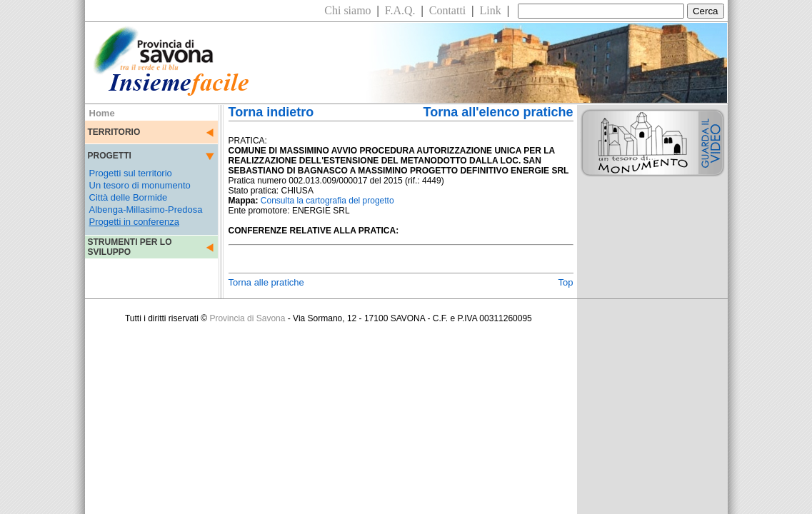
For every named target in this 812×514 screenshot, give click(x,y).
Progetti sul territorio (131, 173)
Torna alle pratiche (266, 282)
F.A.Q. (400, 10)
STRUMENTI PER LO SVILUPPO (130, 247)
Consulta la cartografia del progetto (327, 201)
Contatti (448, 10)
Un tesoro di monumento (140, 185)
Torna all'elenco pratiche (498, 112)
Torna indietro (271, 112)
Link (491, 10)
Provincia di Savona (247, 318)
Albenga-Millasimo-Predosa (146, 210)
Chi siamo (347, 10)
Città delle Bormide (129, 197)
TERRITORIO (114, 132)
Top (566, 282)
